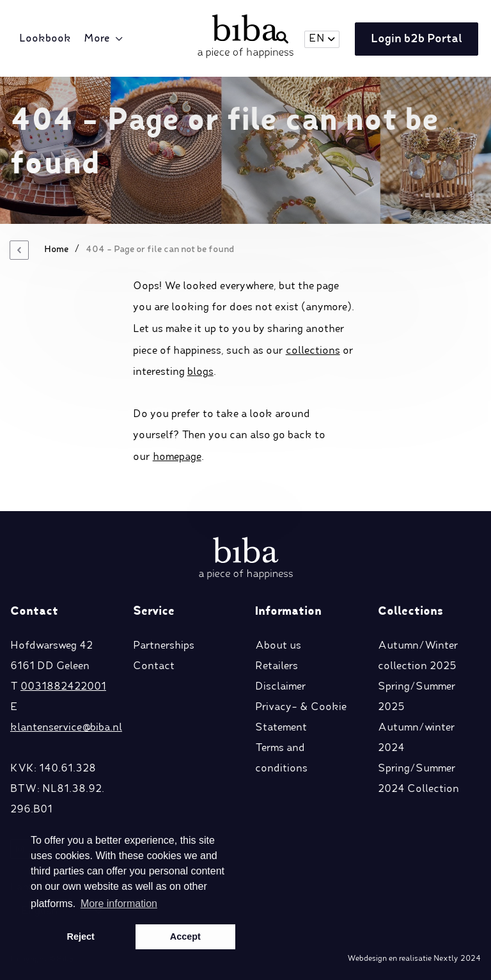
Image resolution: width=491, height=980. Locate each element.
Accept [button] (185, 937)
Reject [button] (81, 937)
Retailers (277, 667)
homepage (177, 457)
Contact (154, 667)
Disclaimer (281, 687)
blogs (200, 372)
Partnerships (164, 646)
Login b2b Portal (417, 39)
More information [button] (119, 904)
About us (278, 646)
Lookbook (45, 39)
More (97, 39)
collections (313, 351)
